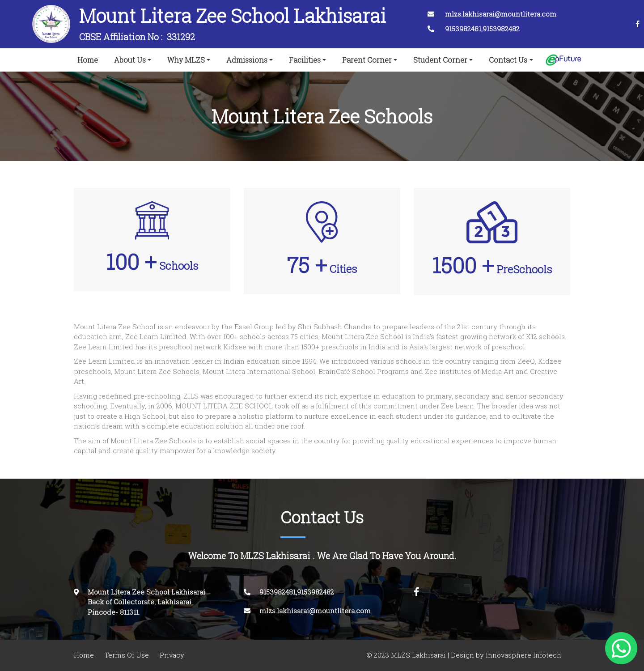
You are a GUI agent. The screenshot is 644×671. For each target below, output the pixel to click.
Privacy (172, 655)
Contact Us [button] (508, 60)
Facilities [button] (305, 60)
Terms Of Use (127, 655)
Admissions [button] (247, 60)
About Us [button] (130, 60)
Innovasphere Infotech (523, 655)
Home (89, 58)
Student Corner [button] (440, 60)
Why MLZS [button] (186, 60)
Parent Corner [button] (367, 60)
